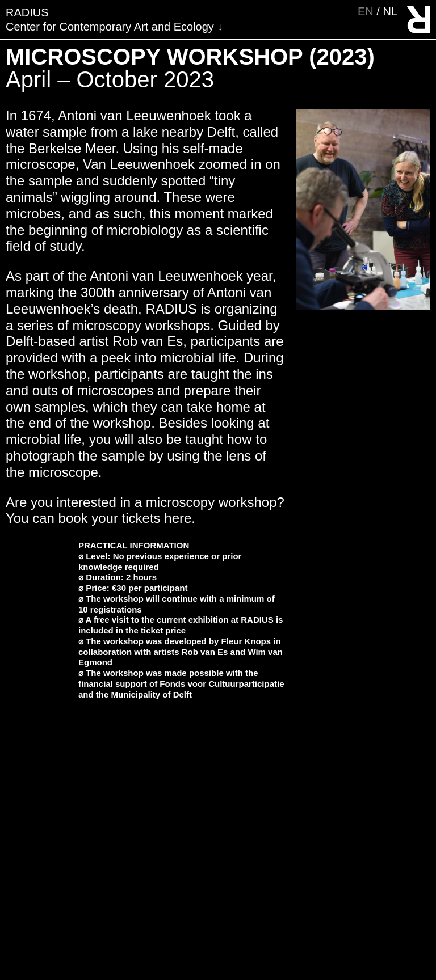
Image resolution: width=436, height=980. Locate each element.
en (367, 11)
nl (390, 11)
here (178, 518)
